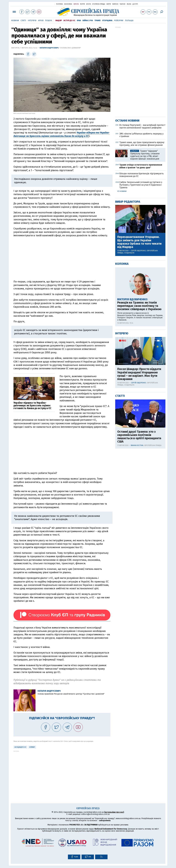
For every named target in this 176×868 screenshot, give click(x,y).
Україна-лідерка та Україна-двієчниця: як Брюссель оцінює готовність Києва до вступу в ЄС (62, 134)
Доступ (135, 4)
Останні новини (127, 121)
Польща (129, 20)
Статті (23, 20)
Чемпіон (115, 4)
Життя (109, 4)
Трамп (97, 20)
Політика (59, 4)
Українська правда (46, 4)
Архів (41, 20)
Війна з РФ (88, 20)
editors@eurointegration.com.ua (95, 814)
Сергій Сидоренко (138, 251)
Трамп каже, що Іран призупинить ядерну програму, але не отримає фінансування (142, 144)
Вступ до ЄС (69, 20)
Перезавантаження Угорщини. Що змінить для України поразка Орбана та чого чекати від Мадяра (139, 242)
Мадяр (59, 20)
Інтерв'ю (32, 20)
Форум (82, 4)
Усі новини (122, 191)
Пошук (49, 20)
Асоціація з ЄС (20, 747)
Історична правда (99, 4)
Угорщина (107, 20)
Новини (15, 20)
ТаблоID (123, 4)
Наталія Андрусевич (49, 48)
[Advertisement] (62, 259)
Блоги (88, 4)
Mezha (129, 4)
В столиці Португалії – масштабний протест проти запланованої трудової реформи (142, 126)
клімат (32, 747)
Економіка (68, 4)
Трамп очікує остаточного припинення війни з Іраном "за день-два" (141, 166)
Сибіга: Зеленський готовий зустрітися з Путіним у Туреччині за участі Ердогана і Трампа (141, 185)
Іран (79, 20)
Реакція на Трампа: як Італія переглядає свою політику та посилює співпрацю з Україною (139, 306)
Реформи (119, 20)
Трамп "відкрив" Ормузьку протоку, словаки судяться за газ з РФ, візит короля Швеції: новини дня (145, 155)
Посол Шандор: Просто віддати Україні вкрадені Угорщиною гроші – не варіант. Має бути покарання (139, 374)
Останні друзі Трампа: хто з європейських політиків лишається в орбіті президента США (139, 437)
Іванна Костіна (137, 445)
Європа (76, 4)
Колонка (122, 264)
